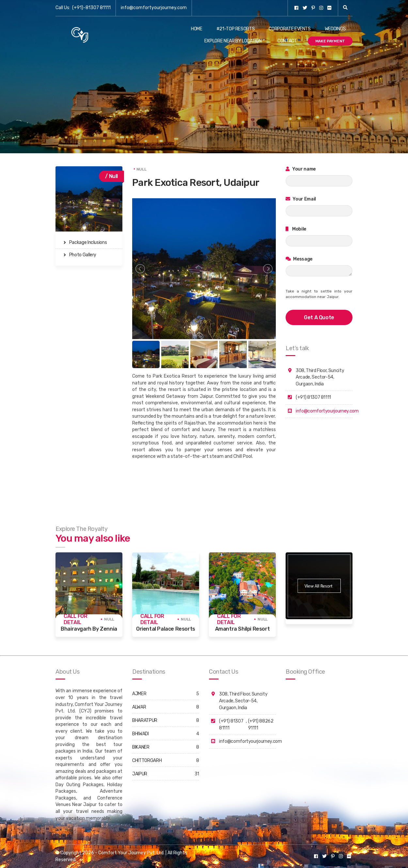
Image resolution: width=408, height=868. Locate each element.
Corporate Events (290, 29)
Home (197, 29)
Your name (301, 169)
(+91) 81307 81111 (231, 725)
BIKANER (141, 747)
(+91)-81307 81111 (91, 8)
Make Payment (330, 41)
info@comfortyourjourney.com (154, 8)
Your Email (301, 199)
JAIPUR (140, 774)
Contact (287, 41)
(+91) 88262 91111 (261, 725)
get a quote (319, 317)
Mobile (296, 229)
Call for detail (76, 619)
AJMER (139, 694)
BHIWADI (141, 734)
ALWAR (139, 707)
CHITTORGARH (147, 761)
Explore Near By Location (233, 41)
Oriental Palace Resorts (166, 629)
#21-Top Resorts (236, 29)
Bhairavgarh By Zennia (89, 629)
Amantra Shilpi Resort (243, 629)
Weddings (335, 29)
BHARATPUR (145, 720)
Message (299, 259)
